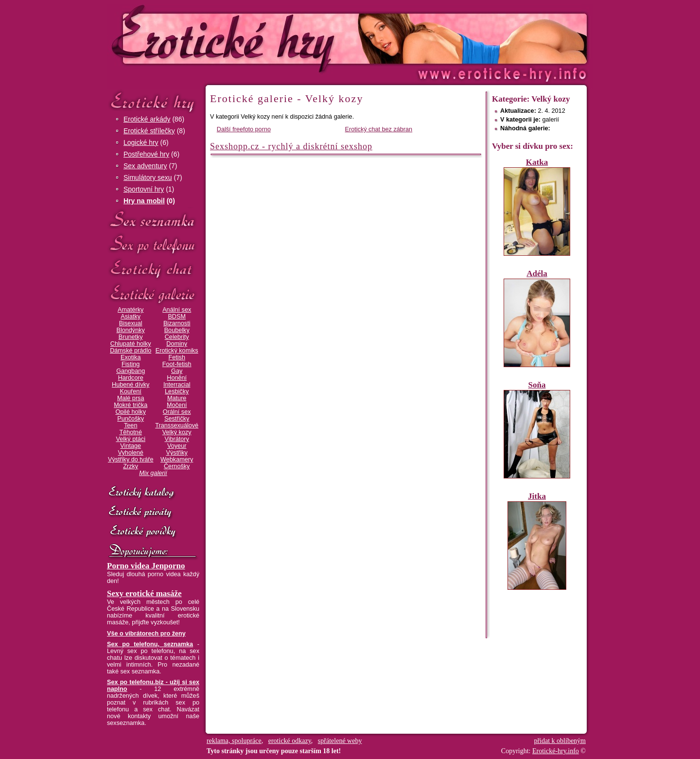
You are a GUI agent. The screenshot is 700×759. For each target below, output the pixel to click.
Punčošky (131, 419)
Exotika (131, 357)
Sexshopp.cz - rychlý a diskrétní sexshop (291, 146)
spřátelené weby (340, 741)
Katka (537, 162)
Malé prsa (131, 398)
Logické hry (141, 142)
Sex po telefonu (153, 244)
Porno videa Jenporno (146, 566)
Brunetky (131, 337)
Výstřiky (177, 453)
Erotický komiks (177, 351)
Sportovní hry (144, 189)
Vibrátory (177, 439)
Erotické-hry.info (271, 38)
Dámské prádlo (131, 351)
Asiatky (131, 317)
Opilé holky (131, 412)
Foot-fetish (177, 364)
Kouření (131, 391)
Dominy (177, 344)
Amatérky (131, 310)
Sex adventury (145, 166)
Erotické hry (153, 101)
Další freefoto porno (244, 129)
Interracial (177, 385)
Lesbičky (177, 391)
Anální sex (177, 310)
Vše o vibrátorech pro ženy (146, 634)
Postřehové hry (146, 154)
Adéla (537, 274)
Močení (177, 405)
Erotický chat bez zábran (379, 129)
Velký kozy (177, 432)
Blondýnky (131, 330)
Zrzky (131, 466)
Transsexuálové (177, 425)
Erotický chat (153, 269)
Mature (177, 398)
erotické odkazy (290, 741)
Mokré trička (131, 405)
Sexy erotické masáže (144, 593)
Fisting (131, 364)
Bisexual (131, 323)
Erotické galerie (153, 294)
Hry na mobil (144, 201)
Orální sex (177, 412)
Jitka (537, 496)
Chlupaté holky (131, 344)
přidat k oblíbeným (560, 741)
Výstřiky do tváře (131, 459)
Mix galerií (153, 473)
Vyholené (131, 453)
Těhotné (130, 432)
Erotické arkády (147, 119)
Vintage (131, 446)
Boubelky (177, 330)
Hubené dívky (131, 385)
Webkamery (177, 459)
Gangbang (131, 371)
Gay (177, 371)
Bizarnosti (177, 323)
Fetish (176, 357)
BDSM (177, 317)
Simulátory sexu (148, 177)
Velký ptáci (131, 439)
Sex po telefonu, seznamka (150, 644)
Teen (131, 425)
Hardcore (131, 378)
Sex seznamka (153, 220)
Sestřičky (177, 419)
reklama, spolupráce (234, 741)
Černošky (177, 466)
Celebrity (177, 337)
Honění (177, 378)
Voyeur (177, 446)
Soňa (537, 385)
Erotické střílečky (149, 131)
